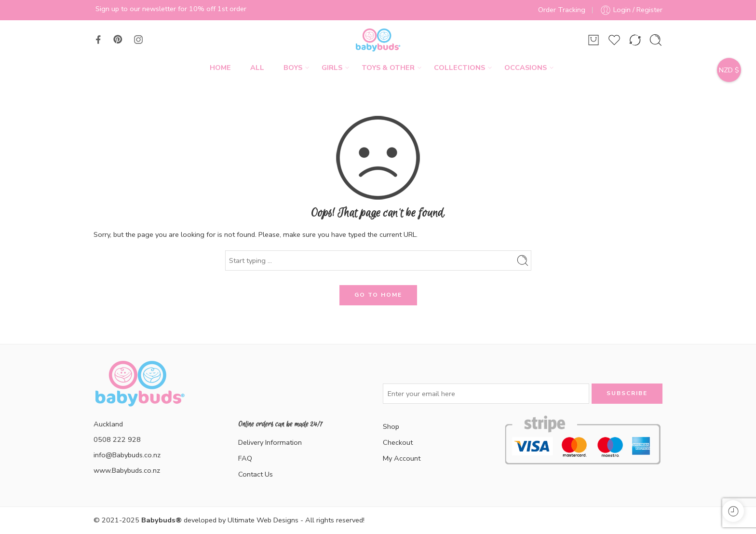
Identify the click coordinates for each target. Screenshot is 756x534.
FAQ (245, 458)
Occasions (526, 68)
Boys (293, 68)
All (257, 68)
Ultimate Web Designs (263, 520)
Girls (332, 68)
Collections (459, 68)
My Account (402, 458)
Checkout (398, 442)
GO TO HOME (378, 295)
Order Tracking (562, 10)
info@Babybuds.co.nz (127, 455)
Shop (391, 426)
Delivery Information (270, 442)
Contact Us (256, 474)
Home (220, 68)
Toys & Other (388, 68)
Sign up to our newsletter (136, 9)
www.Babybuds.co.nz (127, 470)
